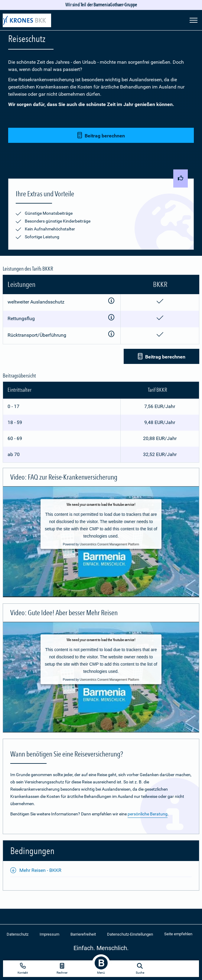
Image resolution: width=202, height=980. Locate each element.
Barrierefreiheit (83, 934)
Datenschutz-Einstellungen (130, 934)
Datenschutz (18, 934)
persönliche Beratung (148, 814)
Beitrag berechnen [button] (101, 135)
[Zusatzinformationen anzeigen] (111, 302)
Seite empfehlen (178, 934)
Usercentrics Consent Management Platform (109, 544)
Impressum (49, 934)
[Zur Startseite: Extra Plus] (27, 21)
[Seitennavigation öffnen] (194, 20)
